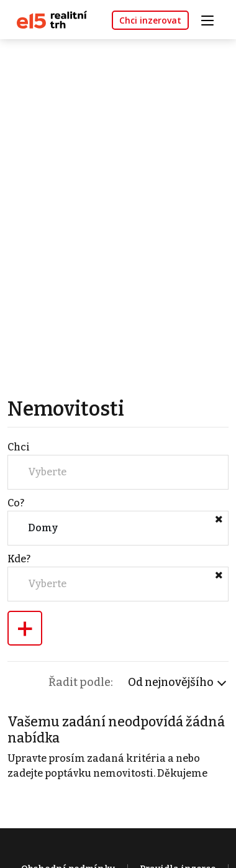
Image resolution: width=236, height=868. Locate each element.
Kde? (19, 559)
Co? (16, 503)
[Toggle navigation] (212, 19)
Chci (19, 447)
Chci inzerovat (150, 20)
